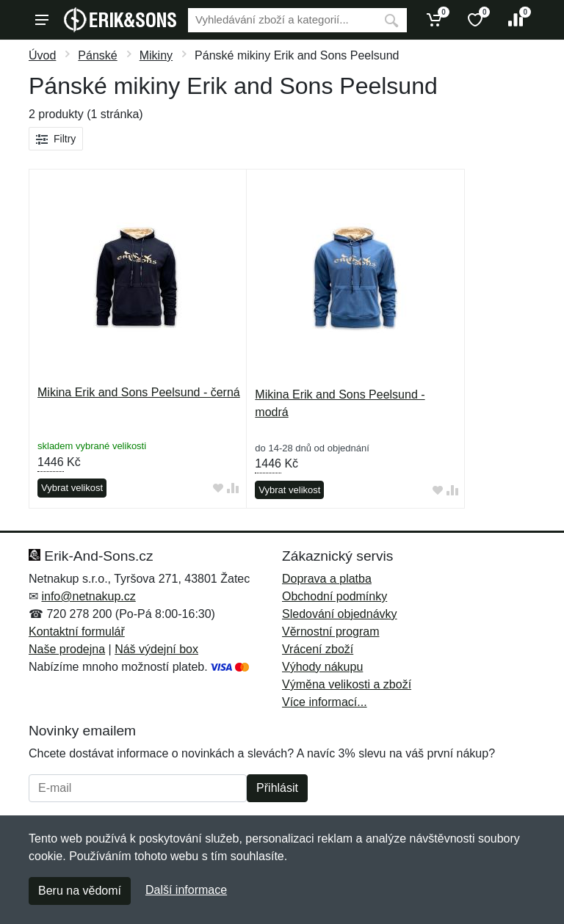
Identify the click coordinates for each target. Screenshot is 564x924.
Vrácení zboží (318, 649)
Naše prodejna (67, 649)
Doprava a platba (327, 579)
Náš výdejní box (156, 649)
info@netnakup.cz (88, 596)
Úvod (42, 55)
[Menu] (42, 20)
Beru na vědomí (80, 891)
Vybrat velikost (72, 488)
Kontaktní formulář (77, 632)
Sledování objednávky (340, 614)
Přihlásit (277, 788)
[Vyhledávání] (282, 20)
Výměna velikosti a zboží (347, 684)
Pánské (97, 55)
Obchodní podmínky (335, 596)
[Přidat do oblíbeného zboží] (218, 488)
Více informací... (325, 702)
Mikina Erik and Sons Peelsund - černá (139, 392)
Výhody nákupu (322, 667)
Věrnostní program (331, 632)
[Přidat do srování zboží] (233, 488)
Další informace (186, 890)
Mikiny (156, 55)
